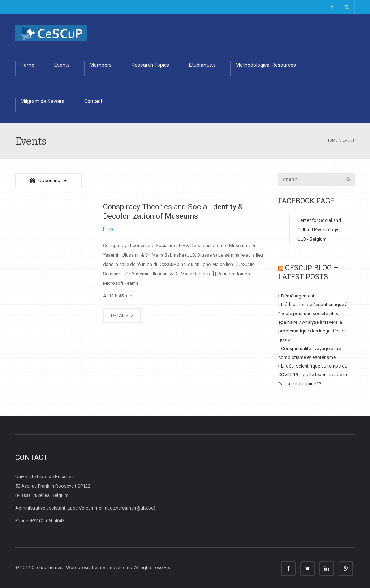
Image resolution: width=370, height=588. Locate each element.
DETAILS (122, 315)
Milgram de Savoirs (42, 101)
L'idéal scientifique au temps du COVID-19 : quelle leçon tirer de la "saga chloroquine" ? (313, 375)
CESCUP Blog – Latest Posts (308, 272)
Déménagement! (298, 296)
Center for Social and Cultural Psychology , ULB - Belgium (319, 230)
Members (101, 65)
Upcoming (49, 181)
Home (27, 65)
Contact (93, 101)
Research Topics (150, 65)
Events (62, 65)
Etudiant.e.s (202, 65)
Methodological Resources (266, 65)
